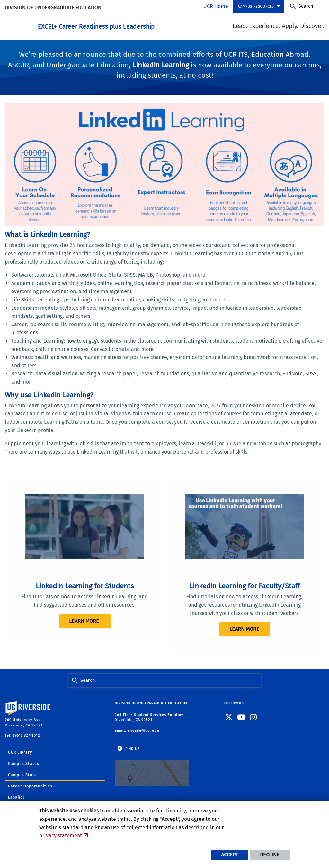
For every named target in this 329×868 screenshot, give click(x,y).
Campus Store (22, 774)
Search (306, 6)
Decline (270, 855)
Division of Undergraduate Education (53, 8)
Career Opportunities (30, 786)
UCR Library (20, 752)
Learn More (244, 629)
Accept (230, 855)
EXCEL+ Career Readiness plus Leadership (126, 25)
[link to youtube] (242, 716)
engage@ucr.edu (143, 730)
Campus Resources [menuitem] (256, 7)
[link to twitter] (229, 716)
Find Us (152, 766)
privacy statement (61, 835)
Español (16, 797)
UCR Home (216, 6)
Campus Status (24, 763)
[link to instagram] (253, 716)
